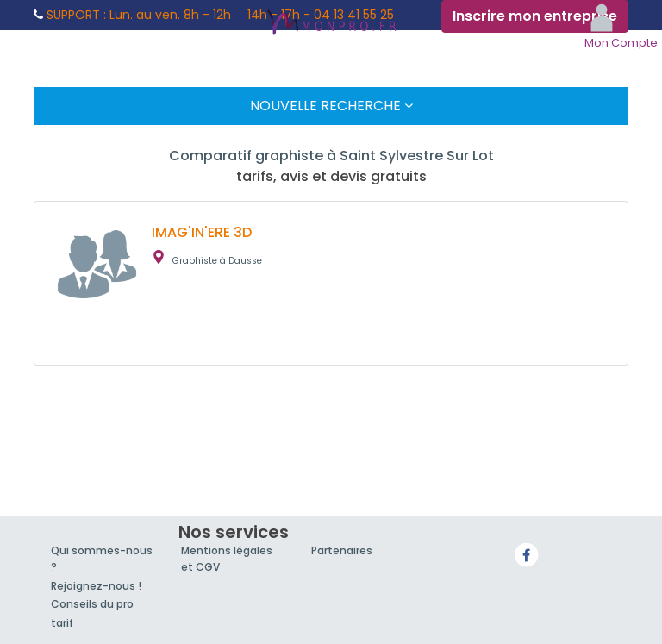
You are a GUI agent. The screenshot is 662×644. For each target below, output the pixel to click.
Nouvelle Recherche (331, 106)
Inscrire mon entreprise (535, 16)
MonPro (331, 24)
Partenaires (342, 550)
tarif (62, 623)
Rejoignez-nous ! (96, 586)
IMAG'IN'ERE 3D (202, 232)
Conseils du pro (92, 604)
